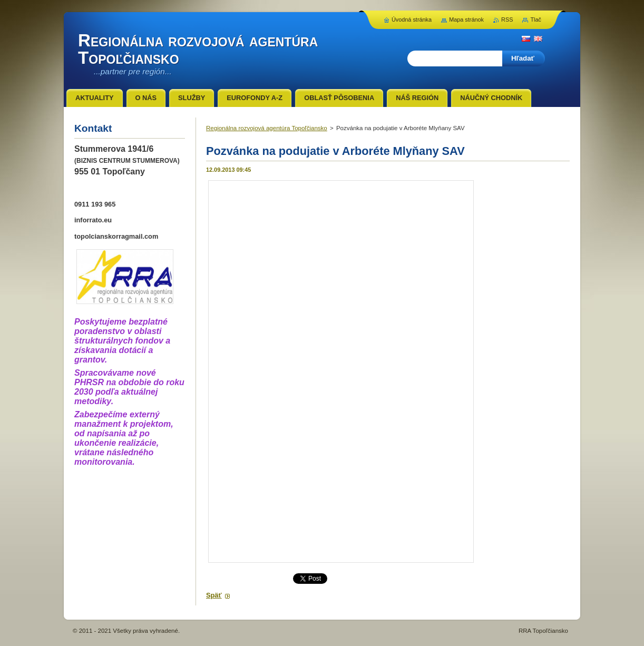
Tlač (536, 19)
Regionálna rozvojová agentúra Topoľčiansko (267, 128)
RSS (507, 19)
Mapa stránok (466, 19)
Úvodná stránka (412, 19)
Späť (214, 595)
